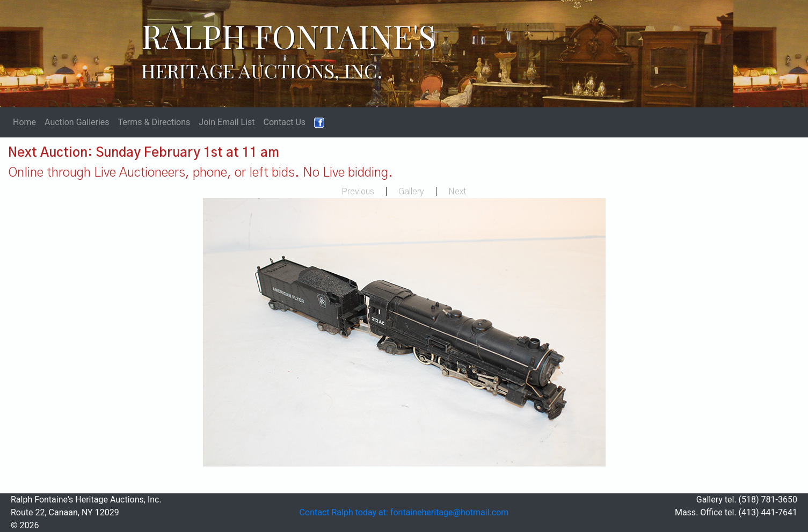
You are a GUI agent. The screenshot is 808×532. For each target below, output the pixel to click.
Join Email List (227, 122)
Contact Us (285, 122)
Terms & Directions (154, 122)
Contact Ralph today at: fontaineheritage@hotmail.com (404, 512)
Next (457, 192)
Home (24, 122)
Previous (358, 192)
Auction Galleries (77, 122)
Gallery (411, 192)
